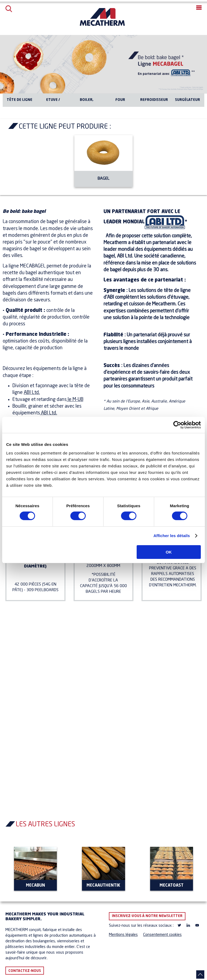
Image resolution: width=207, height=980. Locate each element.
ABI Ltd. (32, 393)
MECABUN (35, 886)
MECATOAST (172, 886)
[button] (199, 8)
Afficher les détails (172, 536)
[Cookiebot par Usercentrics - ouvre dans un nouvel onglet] (177, 425)
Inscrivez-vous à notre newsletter (147, 916)
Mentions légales (123, 935)
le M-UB (75, 400)
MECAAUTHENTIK (103, 886)
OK (169, 552)
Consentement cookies (162, 935)
